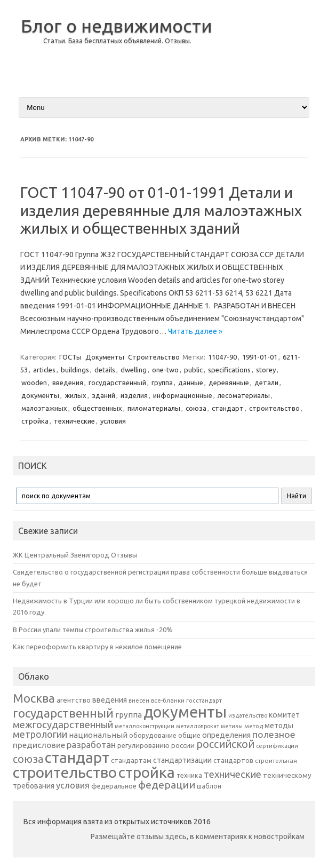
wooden (34, 383)
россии (183, 745)
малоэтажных (44, 408)
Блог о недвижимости (117, 26)
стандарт (228, 408)
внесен (139, 700)
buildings (75, 370)
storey (266, 370)
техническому (287, 775)
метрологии (40, 734)
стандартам (131, 760)
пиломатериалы (154, 408)
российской (225, 744)
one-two (165, 370)
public (193, 370)
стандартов (233, 760)
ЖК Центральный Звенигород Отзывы (75, 555)
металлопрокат (198, 726)
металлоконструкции (145, 726)
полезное (274, 734)
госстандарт (204, 700)
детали (266, 383)
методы (279, 726)
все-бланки (168, 700)
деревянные (229, 383)
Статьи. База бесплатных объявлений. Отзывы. (117, 41)
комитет (284, 715)
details (105, 370)
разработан (91, 744)
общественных (97, 408)
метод (254, 726)
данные (191, 383)
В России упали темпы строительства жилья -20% (93, 630)
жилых (75, 395)
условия (113, 421)
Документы (105, 357)
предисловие (39, 745)
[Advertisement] (269, 47)
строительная (276, 761)
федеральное (114, 786)
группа (162, 383)
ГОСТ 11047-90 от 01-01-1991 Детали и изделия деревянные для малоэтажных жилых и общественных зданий (161, 210)
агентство (74, 700)
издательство (248, 715)
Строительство (154, 357)
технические (74, 421)
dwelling (134, 370)
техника (189, 775)
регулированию (143, 746)
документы (40, 395)
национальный (98, 735)
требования (34, 786)
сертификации (277, 746)
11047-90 (222, 357)
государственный (117, 383)
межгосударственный (63, 724)
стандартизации (182, 760)
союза (196, 408)
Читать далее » (195, 331)
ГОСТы (70, 357)
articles (44, 370)
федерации (167, 785)
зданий (103, 395)
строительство (274, 408)
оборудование (153, 735)
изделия (134, 395)
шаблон (209, 786)
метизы (232, 726)
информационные (183, 395)
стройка (35, 421)
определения (226, 735)
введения (68, 383)
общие (189, 735)
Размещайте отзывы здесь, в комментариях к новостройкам (198, 837)
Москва (34, 698)
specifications (229, 370)
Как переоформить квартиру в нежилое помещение (97, 647)
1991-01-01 (260, 357)
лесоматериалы (244, 395)
